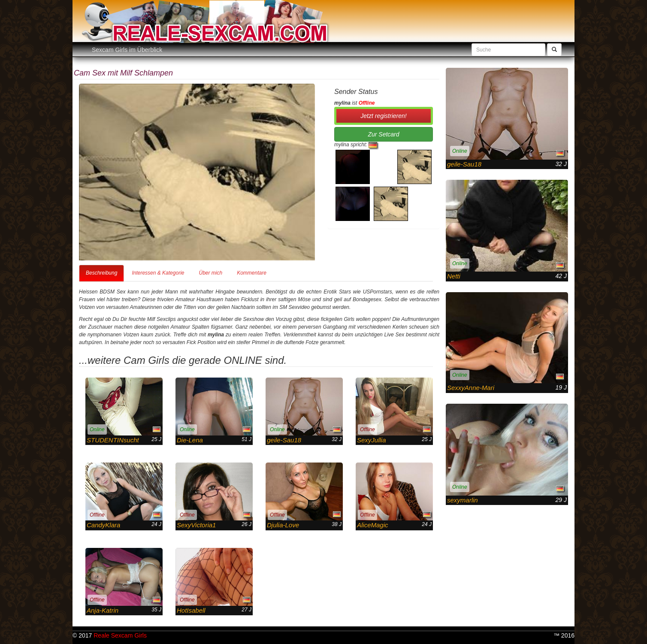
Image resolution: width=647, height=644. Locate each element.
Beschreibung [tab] (101, 273)
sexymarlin (463, 500)
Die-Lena (190, 440)
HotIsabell (191, 610)
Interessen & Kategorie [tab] (158, 273)
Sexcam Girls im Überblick (127, 50)
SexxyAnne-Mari (471, 388)
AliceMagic (373, 525)
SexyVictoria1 (196, 525)
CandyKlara (103, 525)
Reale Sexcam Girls (120, 635)
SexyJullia (372, 440)
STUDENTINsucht (113, 440)
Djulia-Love (283, 525)
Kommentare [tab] (252, 273)
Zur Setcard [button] (383, 134)
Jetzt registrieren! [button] (383, 116)
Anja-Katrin (103, 610)
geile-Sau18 (284, 440)
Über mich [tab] (210, 273)
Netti (454, 276)
